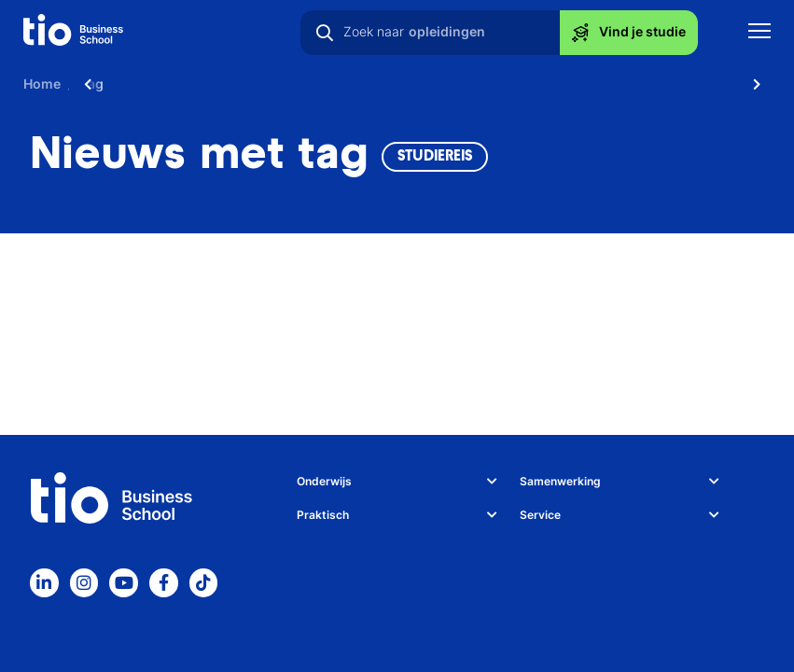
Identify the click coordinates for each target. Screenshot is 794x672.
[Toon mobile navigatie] (759, 33)
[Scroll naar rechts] (757, 84)
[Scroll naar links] (88, 84)
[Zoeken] (325, 33)
